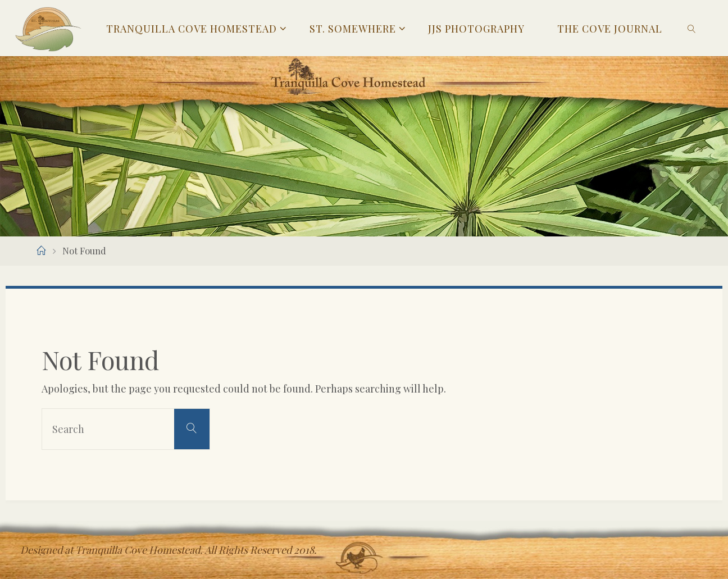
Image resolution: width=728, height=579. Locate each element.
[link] (692, 28)
